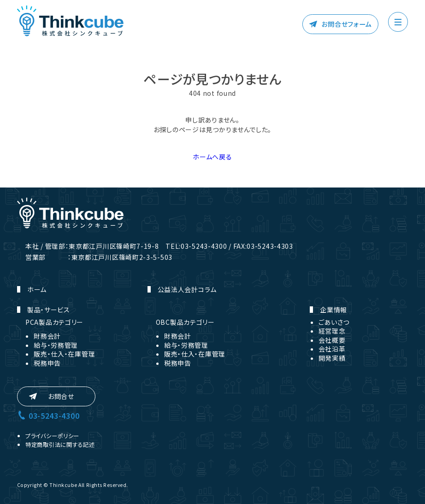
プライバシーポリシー (52, 436)
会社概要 (332, 340)
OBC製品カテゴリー (185, 322)
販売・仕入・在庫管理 (64, 354)
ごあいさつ (334, 322)
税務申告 (47, 363)
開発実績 (332, 358)
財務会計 (47, 336)
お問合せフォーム (347, 24)
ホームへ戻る (212, 157)
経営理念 (332, 331)
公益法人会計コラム (187, 289)
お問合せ (61, 396)
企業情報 (334, 310)
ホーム (37, 289)
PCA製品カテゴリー (54, 322)
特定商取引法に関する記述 (60, 445)
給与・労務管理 (56, 345)
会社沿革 (332, 349)
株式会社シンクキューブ (70, 21)
